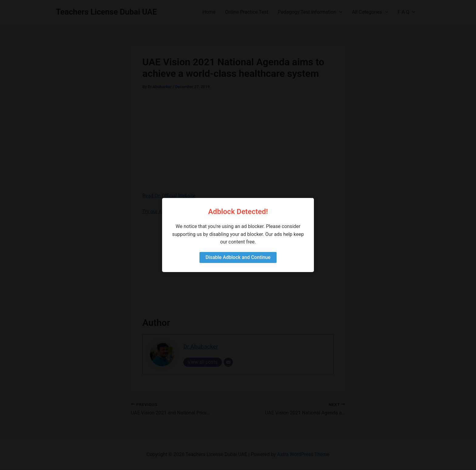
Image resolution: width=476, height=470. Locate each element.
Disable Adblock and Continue (238, 257)
